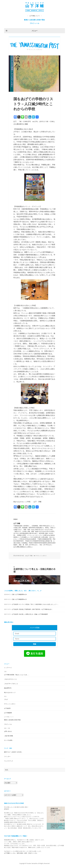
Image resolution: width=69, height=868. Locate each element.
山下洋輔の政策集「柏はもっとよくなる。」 (17, 675)
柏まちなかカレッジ (10, 692)
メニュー (35, 31)
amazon (6, 809)
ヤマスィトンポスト (41, 556)
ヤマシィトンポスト (10, 704)
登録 (35, 644)
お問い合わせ (8, 731)
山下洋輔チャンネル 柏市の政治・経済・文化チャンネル (21, 853)
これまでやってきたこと (11, 684)
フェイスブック (9, 761)
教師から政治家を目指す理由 (34, 20)
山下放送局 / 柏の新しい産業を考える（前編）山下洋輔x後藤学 (30, 614)
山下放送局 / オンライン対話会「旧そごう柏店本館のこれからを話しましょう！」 (35, 604)
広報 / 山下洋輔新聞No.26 (19, 594)
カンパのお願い (9, 740)
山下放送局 (7, 708)
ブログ (6, 699)
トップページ (8, 668)
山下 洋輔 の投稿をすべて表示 (22, 547)
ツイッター (7, 756)
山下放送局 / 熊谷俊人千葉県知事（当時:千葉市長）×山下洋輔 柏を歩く (32, 609)
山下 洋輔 (30, 556)
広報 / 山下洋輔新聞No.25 (19, 599)
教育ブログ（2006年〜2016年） (13, 752)
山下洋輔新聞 (8, 713)
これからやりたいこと (10, 679)
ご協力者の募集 (9, 736)
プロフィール (35, 23)
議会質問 (8, 688)
